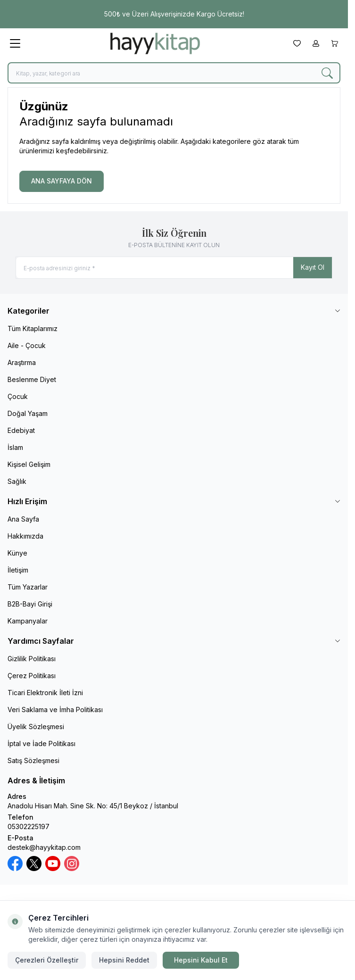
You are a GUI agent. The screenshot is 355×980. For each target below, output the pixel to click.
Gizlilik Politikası (32, 659)
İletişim (18, 570)
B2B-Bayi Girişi (30, 604)
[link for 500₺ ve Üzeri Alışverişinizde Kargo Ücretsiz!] (174, 14)
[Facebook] (15, 864)
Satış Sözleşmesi (33, 760)
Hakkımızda (25, 536)
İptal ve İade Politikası (41, 743)
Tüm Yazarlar (28, 587)
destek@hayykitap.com (44, 847)
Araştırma (22, 362)
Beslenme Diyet (32, 379)
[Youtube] (53, 864)
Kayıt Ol (313, 267)
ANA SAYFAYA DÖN (62, 181)
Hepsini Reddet (124, 960)
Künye (17, 553)
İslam (15, 447)
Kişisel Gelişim (29, 464)
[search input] (174, 73)
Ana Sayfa (23, 519)
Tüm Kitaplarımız (33, 328)
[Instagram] (72, 864)
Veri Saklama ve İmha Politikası (55, 710)
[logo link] (155, 43)
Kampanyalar (28, 621)
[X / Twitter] (34, 864)
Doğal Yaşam (28, 413)
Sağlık (17, 481)
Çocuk (18, 396)
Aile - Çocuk (27, 345)
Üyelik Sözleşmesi (36, 727)
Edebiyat (21, 430)
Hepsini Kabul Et (201, 960)
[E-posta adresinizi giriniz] (174, 268)
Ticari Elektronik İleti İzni (45, 693)
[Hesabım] (316, 43)
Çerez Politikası (32, 676)
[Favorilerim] (297, 43)
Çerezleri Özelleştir (47, 960)
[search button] (327, 73)
